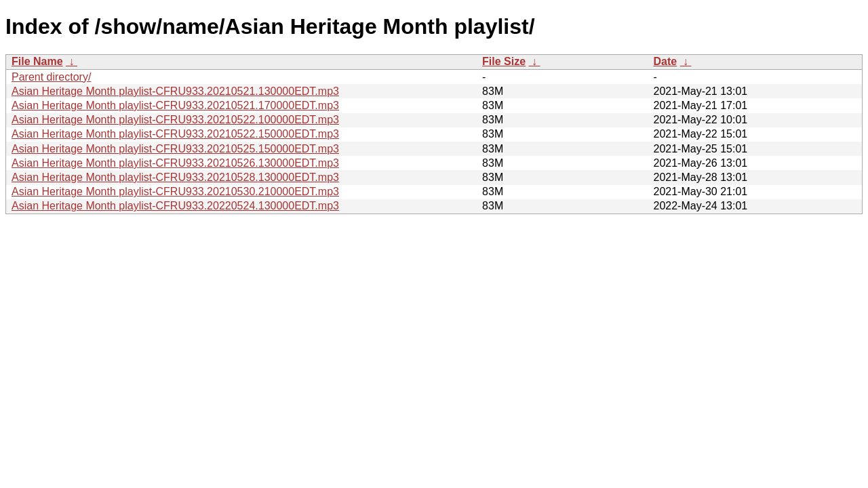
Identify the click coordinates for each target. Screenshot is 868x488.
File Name (37, 61)
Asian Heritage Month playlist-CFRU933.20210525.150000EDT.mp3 (175, 149)
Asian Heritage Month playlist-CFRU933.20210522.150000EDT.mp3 (175, 134)
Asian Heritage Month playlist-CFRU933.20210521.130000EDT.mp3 (175, 91)
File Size (504, 61)
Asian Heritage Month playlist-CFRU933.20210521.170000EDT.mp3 (175, 105)
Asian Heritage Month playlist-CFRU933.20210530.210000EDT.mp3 (175, 191)
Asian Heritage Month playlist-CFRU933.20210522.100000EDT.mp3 (175, 120)
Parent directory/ (51, 77)
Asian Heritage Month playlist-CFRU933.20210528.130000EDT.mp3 (175, 177)
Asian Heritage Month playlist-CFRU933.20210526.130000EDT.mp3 (175, 163)
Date (665, 61)
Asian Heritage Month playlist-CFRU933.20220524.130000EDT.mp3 (175, 206)
